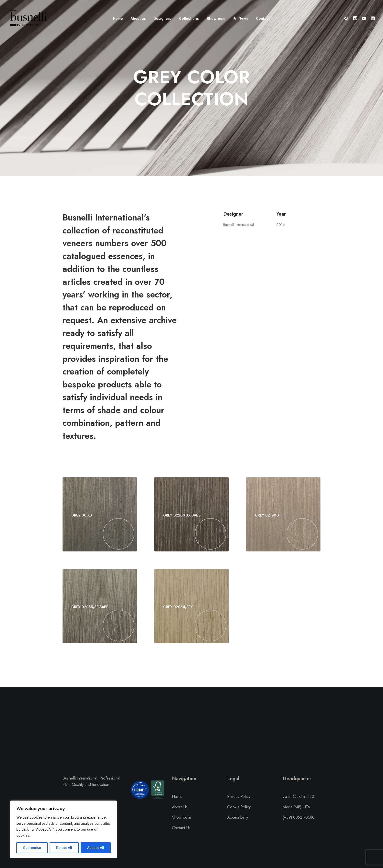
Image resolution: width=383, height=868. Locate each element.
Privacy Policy (239, 796)
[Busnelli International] (28, 18)
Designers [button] (162, 18)
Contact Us (181, 828)
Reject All (64, 848)
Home (118, 18)
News (243, 18)
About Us (180, 807)
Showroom (216, 18)
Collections (189, 18)
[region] (64, 829)
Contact (263, 18)
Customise (32, 848)
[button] (347, 18)
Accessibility (238, 817)
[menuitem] (118, 18)
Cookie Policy (239, 807)
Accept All (96, 848)
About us (138, 18)
